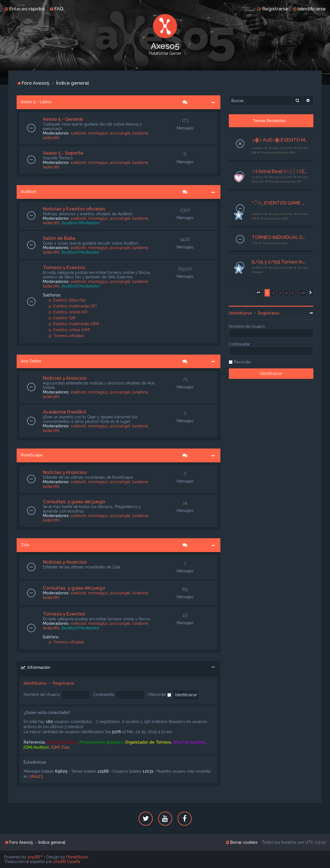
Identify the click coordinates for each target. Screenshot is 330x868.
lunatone (140, 133)
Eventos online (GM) (69, 330)
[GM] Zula (60, 747)
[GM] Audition (36, 747)
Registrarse (64, 683)
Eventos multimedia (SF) (73, 306)
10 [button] (303, 293)
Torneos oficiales (66, 336)
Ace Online (31, 361)
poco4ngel (120, 133)
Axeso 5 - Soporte (63, 153)
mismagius (98, 133)
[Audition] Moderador (81, 223)
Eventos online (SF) (68, 312)
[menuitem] (56, 9)
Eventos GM (62, 318)
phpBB (34, 857)
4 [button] (286, 293)
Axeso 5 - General (63, 119)
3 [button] (280, 293)
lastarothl (51, 138)
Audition (29, 192)
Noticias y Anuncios (65, 378)
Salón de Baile (59, 238)
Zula (25, 545)
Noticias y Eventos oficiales (74, 209)
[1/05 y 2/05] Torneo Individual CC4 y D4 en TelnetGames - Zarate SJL (280, 262)
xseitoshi (78, 133)
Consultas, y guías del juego (74, 502)
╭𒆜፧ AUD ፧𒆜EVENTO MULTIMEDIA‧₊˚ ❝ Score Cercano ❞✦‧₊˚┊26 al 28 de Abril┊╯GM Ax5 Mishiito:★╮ (280, 140)
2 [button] (273, 293)
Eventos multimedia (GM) (74, 324)
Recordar (160, 695)
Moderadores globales (101, 742)
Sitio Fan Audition (189, 742)
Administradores (62, 742)
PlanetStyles (77, 857)
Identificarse (35, 683)
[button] (258, 293)
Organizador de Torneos (148, 742)
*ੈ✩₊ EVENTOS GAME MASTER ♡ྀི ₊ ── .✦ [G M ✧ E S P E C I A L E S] (280, 203)
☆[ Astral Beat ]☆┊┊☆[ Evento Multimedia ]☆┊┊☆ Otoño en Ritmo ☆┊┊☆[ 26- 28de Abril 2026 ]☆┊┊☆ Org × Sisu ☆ (280, 171)
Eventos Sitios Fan (67, 300)
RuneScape (32, 455)
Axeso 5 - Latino (36, 102)
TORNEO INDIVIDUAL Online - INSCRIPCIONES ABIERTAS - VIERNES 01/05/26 (280, 237)
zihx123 (36, 776)
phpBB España (67, 862)
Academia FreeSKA (65, 412)
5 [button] (293, 293)
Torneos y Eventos (64, 267)
